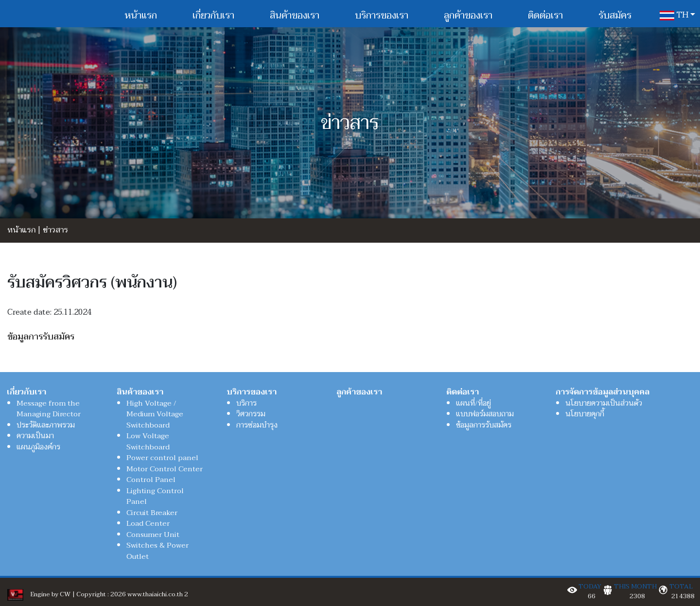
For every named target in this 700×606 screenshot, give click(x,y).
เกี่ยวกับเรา (213, 16)
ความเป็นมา (35, 436)
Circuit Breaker (152, 513)
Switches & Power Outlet (157, 551)
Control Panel (151, 480)
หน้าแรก (141, 16)
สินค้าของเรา (295, 16)
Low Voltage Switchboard (148, 441)
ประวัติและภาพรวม (46, 425)
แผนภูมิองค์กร (38, 447)
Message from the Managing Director (49, 409)
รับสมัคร (615, 16)
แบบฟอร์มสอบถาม (485, 414)
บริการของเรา (382, 16)
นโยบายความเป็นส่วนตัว (604, 403)
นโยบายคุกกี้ (585, 414)
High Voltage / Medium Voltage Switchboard (155, 414)
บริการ (246, 403)
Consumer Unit (153, 535)
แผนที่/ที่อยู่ (473, 403)
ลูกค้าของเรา (468, 16)
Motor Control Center (165, 469)
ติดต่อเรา (545, 16)
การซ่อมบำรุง (257, 425)
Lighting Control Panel (155, 496)
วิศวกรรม (251, 414)
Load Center (148, 523)
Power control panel (162, 458)
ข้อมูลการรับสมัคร (41, 337)
